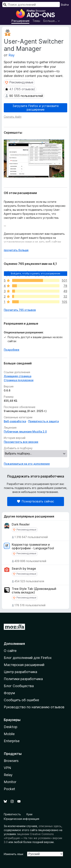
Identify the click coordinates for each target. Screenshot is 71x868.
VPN (7, 768)
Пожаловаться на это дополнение (27, 464)
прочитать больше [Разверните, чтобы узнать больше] (16, 250)
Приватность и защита (43, 421)
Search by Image (24, 569)
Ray (12, 55)
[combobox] (31, 4)
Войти (65, 5)
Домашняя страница (18, 376)
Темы (36, 21)
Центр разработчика (20, 672)
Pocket (9, 789)
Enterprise (12, 741)
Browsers (11, 761)
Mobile (9, 734)
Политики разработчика (23, 679)
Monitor (10, 782)
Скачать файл (13, 117)
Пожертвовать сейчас (36, 501)
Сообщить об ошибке (21, 700)
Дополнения (14, 644)
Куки (29, 814)
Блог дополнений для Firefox (28, 658)
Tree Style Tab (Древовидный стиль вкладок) (34, 591)
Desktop (11, 727)
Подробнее (12, 350)
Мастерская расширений (24, 665)
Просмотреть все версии (21, 442)
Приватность (12, 814)
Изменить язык (14, 854)
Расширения (20, 21)
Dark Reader (21, 524)
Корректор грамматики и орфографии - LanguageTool (33, 546)
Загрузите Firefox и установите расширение (36, 108)
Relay (8, 775)
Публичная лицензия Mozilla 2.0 (25, 432)
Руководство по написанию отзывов (34, 707)
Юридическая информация (21, 819)
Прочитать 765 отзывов (20, 310)
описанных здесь (50, 826)
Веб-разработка (15, 421)
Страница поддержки (19, 380)
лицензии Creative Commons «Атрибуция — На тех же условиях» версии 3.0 (33, 838)
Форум (9, 693)
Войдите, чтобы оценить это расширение (35, 273)
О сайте (10, 651)
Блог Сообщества (19, 686)
